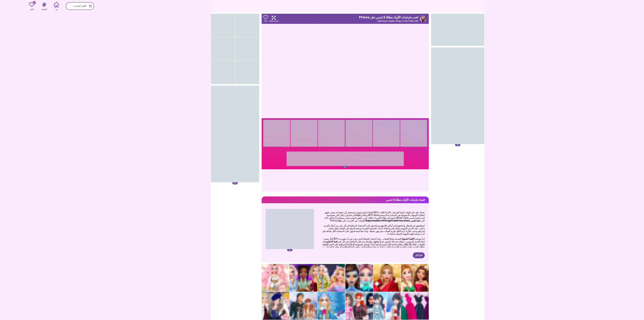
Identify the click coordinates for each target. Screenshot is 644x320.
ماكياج (366, 21)
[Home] (31, 6)
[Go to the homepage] (633, 6)
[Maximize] (248, 19)
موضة (374, 21)
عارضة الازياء (357, 21)
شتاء (380, 21)
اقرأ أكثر (393, 255)
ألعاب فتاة (389, 21)
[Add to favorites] (240, 19)
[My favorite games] (6, 6)
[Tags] (18, 6)
